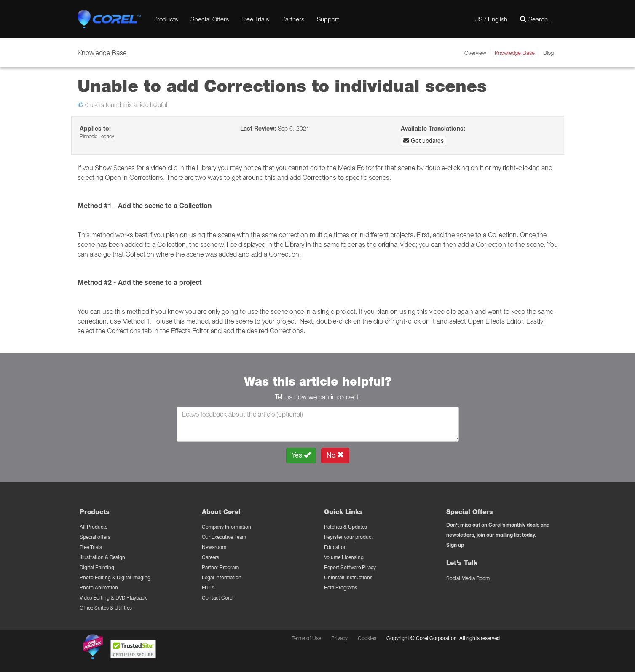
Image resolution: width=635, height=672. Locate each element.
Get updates (423, 141)
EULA (208, 588)
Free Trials (255, 19)
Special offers (95, 537)
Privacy (339, 638)
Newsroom (214, 547)
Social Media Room (468, 578)
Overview (475, 53)
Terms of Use (306, 638)
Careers (210, 557)
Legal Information (222, 577)
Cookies (367, 638)
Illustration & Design (102, 557)
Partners (293, 19)
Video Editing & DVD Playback (113, 598)
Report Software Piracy (350, 567)
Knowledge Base (515, 53)
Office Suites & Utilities (106, 608)
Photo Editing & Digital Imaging (115, 577)
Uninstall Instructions (348, 577)
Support (328, 19)
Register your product (348, 537)
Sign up (455, 545)
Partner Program (220, 567)
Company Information (226, 527)
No (335, 455)
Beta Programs (341, 588)
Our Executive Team (224, 537)
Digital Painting (97, 567)
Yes (301, 455)
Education (335, 547)
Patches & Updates (346, 527)
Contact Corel (218, 598)
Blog (548, 53)
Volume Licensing (344, 557)
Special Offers (210, 19)
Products (166, 19)
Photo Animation (99, 588)
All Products (94, 527)
